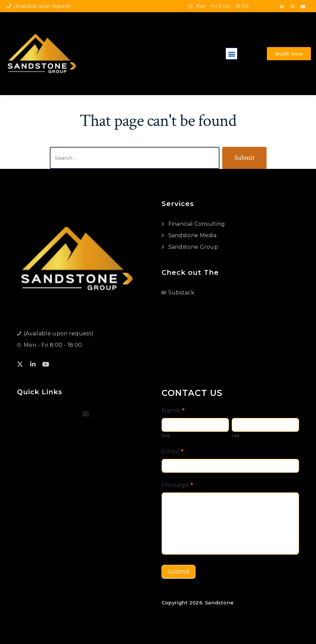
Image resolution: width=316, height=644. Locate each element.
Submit (178, 572)
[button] (231, 54)
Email (173, 451)
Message (177, 485)
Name (173, 410)
